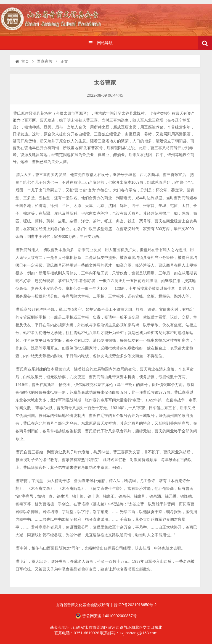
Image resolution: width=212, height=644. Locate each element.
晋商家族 (45, 61)
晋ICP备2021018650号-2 (135, 605)
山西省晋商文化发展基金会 (54, 20)
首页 (22, 61)
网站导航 (100, 43)
